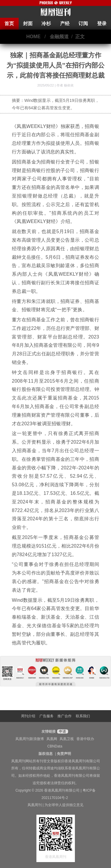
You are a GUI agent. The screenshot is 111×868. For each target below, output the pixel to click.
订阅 (83, 24)
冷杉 (46, 24)
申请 (62, 731)
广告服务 (46, 716)
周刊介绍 (28, 716)
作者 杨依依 (65, 85)
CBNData (55, 746)
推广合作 (65, 716)
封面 (28, 24)
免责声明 (64, 754)
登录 (102, 24)
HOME (33, 37)
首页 (9, 24)
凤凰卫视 (67, 739)
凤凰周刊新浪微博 (30, 739)
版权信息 (46, 754)
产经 (65, 24)
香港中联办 (85, 739)
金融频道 (59, 37)
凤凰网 (52, 739)
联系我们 (83, 716)
